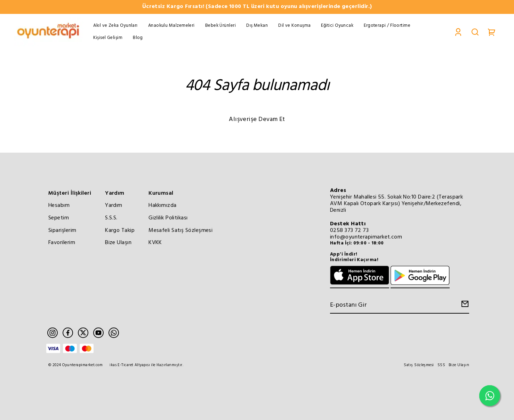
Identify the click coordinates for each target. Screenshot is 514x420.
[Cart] (492, 32)
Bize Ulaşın (118, 243)
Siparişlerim (62, 231)
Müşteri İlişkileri (70, 193)
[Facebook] (68, 333)
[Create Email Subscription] (464, 306)
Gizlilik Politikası (168, 218)
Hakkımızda (163, 205)
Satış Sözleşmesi (419, 365)
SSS (441, 365)
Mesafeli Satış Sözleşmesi (180, 231)
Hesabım (59, 205)
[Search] (475, 32)
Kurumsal (161, 193)
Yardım (115, 193)
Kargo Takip (120, 231)
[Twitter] (83, 333)
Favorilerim (62, 243)
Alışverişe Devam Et (257, 120)
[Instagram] (53, 333)
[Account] (458, 32)
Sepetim (59, 218)
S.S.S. (111, 218)
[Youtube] (98, 333)
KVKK (155, 243)
